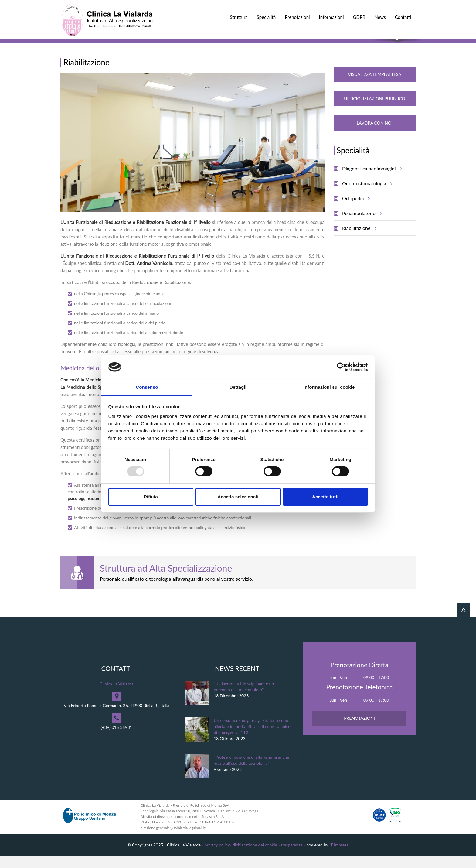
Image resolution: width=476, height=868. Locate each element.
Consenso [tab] (147, 387)
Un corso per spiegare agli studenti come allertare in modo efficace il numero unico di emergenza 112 (252, 738)
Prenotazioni (297, 17)
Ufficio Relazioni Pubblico (375, 111)
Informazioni (331, 17)
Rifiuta (151, 497)
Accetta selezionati (238, 497)
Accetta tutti (325, 497)
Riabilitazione (358, 241)
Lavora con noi (375, 135)
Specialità (266, 17)
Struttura (239, 17)
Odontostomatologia (366, 196)
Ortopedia (355, 211)
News (380, 17)
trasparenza (292, 857)
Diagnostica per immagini (371, 181)
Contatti (403, 17)
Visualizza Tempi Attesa (374, 87)
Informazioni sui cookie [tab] (329, 387)
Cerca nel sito (397, 46)
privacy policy (217, 857)
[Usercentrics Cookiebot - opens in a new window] (341, 367)
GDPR (359, 17)
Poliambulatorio (361, 226)
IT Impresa (339, 857)
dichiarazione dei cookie (255, 857)
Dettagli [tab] (238, 387)
